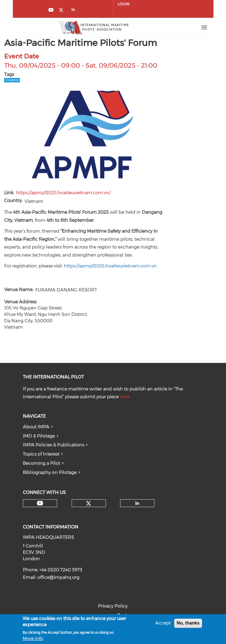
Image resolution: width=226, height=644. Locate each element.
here (125, 397)
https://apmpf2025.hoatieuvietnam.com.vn (110, 266)
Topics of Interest (41, 454)
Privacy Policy (113, 606)
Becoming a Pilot (42, 463)
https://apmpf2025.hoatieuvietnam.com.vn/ (63, 193)
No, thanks (188, 623)
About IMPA (36, 427)
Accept (163, 623)
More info (33, 639)
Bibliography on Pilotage (50, 472)
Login (123, 4)
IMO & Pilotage (39, 436)
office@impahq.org (58, 577)
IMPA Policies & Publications (54, 445)
